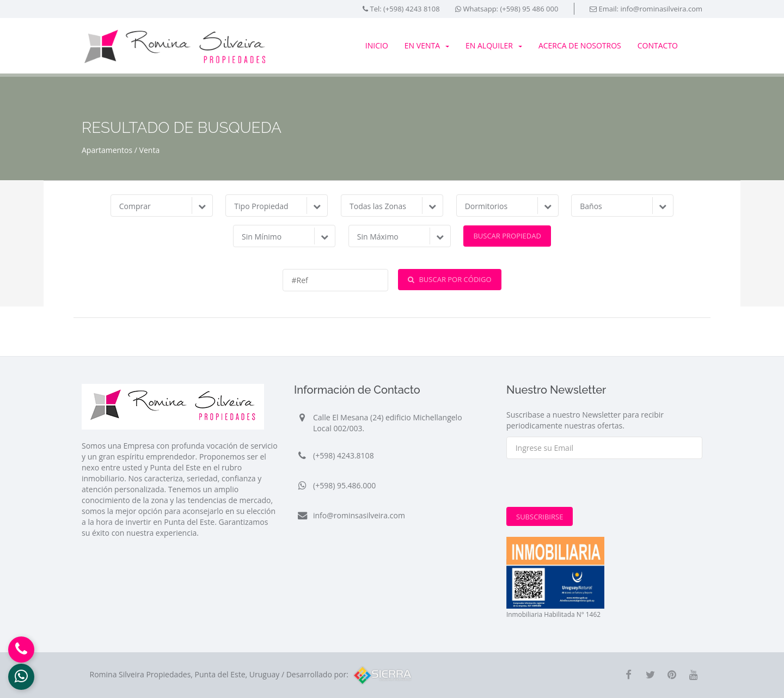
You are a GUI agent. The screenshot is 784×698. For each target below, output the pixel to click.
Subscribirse (540, 517)
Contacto (658, 45)
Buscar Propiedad (507, 236)
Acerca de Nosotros (580, 45)
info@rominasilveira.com (661, 9)
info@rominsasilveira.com (359, 515)
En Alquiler (494, 45)
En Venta (427, 45)
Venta (150, 150)
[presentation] (589, 486)
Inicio (377, 45)
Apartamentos (107, 150)
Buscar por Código (449, 279)
